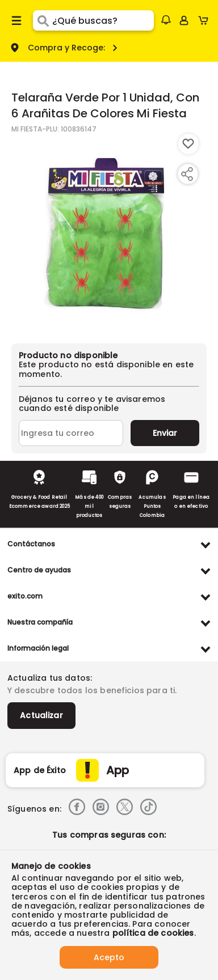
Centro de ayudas (39, 570)
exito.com (25, 596)
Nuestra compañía (40, 622)
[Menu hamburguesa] (16, 20)
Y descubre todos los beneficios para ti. (92, 690)
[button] (166, 20)
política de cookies (153, 933)
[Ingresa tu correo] (71, 433)
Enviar (165, 433)
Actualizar (41, 715)
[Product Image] (108, 233)
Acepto (109, 957)
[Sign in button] (184, 20)
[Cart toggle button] (206, 20)
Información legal (38, 648)
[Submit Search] (43, 20)
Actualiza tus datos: (50, 678)
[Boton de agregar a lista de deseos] (188, 144)
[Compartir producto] (187, 174)
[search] (103, 20)
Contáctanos (31, 544)
